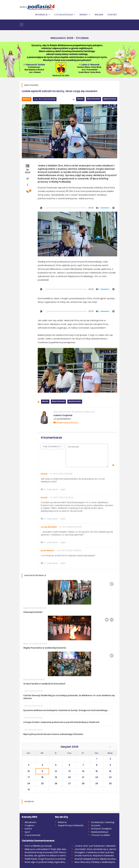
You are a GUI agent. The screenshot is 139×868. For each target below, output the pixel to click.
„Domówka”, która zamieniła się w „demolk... (96, 849)
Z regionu (29, 825)
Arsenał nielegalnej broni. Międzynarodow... (96, 859)
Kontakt (112, 15)
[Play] (41, 208)
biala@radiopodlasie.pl (66, 423)
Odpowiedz (52, 489)
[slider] (66, 208)
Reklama (99, 15)
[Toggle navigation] (22, 25)
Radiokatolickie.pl (100, 832)
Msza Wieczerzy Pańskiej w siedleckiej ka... (95, 862)
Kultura (28, 829)
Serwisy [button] (84, 15)
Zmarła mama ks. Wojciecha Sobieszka (94, 856)
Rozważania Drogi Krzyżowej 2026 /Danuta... (46, 852)
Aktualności (30, 822)
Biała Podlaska (93, 99)
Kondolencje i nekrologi (103, 822)
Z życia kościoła (33, 835)
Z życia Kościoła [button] (64, 15)
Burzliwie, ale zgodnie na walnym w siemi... (46, 856)
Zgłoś (63, 489)
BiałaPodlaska (110, 99)
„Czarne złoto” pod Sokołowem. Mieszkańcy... (96, 846)
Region (27, 99)
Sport (27, 832)
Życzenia (96, 825)
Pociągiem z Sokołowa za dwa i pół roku (94, 852)
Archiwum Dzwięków (101, 829)
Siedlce (23, 7)
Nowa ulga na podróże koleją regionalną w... (46, 862)
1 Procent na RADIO (101, 835)
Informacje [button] (42, 15)
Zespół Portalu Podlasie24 (71, 825)
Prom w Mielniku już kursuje (38, 846)
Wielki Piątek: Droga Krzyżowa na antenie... (46, 859)
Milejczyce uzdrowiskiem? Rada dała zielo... (46, 849)
